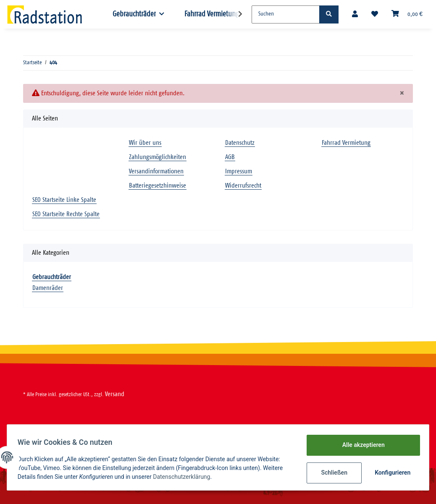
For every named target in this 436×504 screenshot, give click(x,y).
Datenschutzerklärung (184, 477)
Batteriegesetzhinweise (158, 186)
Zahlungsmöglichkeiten (158, 157)
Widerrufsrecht (243, 186)
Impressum (239, 171)
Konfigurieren (390, 473)
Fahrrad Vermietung (212, 14)
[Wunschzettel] (375, 14)
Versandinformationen (156, 171)
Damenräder (48, 288)
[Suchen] (286, 14)
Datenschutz (240, 143)
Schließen (331, 473)
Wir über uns (145, 143)
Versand (115, 394)
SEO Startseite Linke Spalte (64, 200)
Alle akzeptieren (360, 445)
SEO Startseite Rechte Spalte (66, 214)
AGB (230, 157)
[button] (355, 14)
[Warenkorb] (407, 14)
